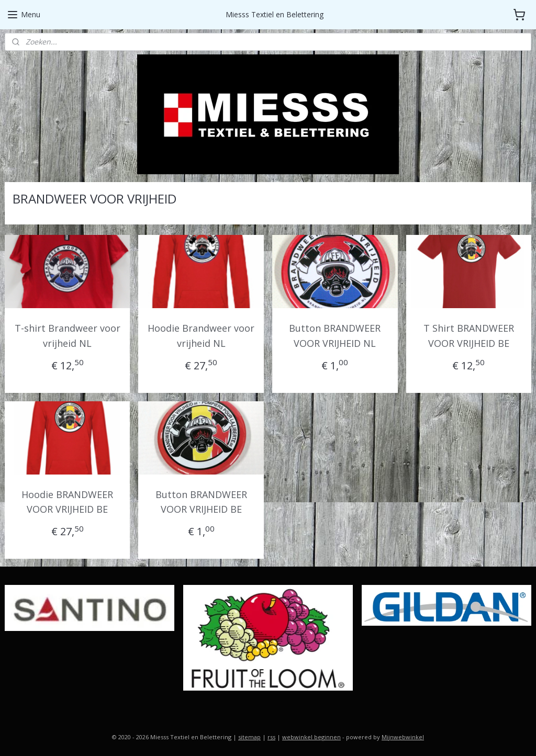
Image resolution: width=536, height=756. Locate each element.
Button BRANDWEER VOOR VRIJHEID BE (201, 502)
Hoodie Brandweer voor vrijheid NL (201, 336)
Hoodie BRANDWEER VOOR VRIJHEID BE (67, 502)
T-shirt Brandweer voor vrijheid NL (68, 336)
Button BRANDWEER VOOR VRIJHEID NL (335, 336)
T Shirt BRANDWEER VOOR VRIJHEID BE (469, 336)
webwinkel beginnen (311, 737)
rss (271, 737)
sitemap (249, 737)
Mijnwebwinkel (403, 737)
